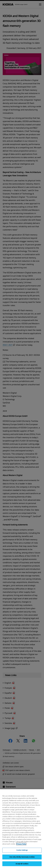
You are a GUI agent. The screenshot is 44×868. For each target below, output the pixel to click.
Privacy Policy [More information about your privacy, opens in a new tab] (21, 846)
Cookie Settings (22, 852)
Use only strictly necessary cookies (22, 859)
